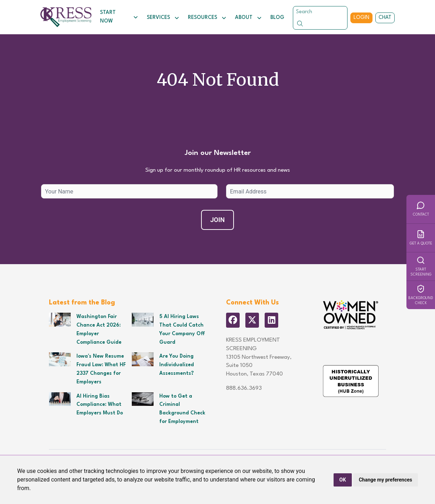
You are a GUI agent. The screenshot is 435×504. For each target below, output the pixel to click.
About (248, 18)
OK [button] (343, 480)
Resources (207, 18)
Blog (277, 17)
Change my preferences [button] (386, 480)
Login (361, 17)
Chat (385, 17)
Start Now (119, 17)
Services (163, 18)
